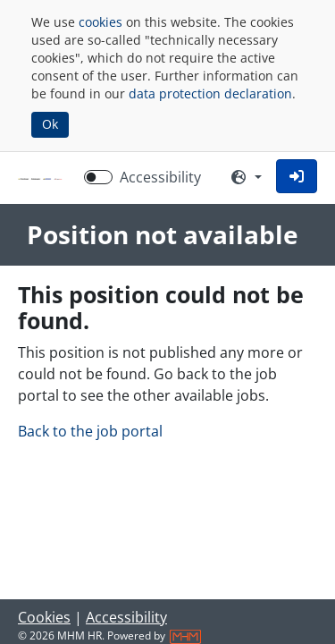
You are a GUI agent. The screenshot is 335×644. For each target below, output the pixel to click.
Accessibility (126, 617)
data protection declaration (210, 93)
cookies (100, 22)
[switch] (98, 177)
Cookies (44, 617)
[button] (297, 176)
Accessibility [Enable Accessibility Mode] (160, 177)
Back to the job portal (90, 431)
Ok (50, 124)
